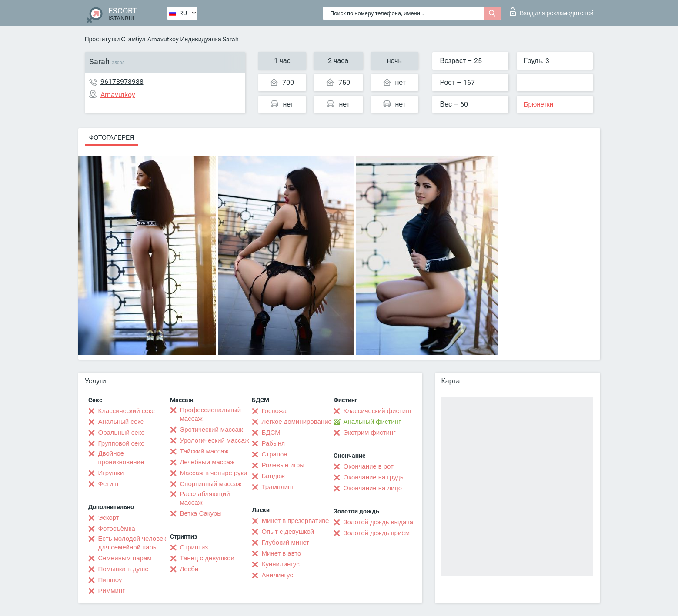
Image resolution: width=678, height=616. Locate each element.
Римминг (112, 591)
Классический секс (127, 411)
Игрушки (111, 473)
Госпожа (274, 411)
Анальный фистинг (372, 422)
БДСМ (271, 433)
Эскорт (109, 518)
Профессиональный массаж (211, 414)
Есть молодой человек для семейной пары (132, 543)
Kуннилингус (281, 564)
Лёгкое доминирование (297, 422)
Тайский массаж (204, 451)
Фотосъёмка (117, 529)
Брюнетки (539, 104)
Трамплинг (278, 487)
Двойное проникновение (121, 458)
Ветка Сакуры (201, 513)
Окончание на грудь (374, 477)
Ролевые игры (283, 465)
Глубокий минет (286, 543)
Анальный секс (121, 422)
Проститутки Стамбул (115, 39)
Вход (552, 12)
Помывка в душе (124, 569)
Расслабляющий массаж (205, 498)
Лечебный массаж (207, 462)
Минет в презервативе (296, 521)
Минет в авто (282, 553)
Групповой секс (121, 443)
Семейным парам (125, 558)
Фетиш (109, 484)
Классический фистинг (378, 411)
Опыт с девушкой (288, 532)
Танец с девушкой (207, 558)
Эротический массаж (212, 430)
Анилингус (277, 575)
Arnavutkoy (163, 39)
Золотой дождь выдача (379, 522)
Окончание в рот (369, 466)
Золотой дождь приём (377, 533)
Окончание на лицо (373, 488)
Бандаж (274, 476)
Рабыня (274, 443)
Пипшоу (110, 580)
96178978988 (122, 82)
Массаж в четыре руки (214, 473)
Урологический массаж (215, 440)
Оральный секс (121, 433)
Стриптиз (194, 547)
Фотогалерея (112, 137)
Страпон (275, 454)
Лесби (189, 569)
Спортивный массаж (211, 484)
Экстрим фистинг (370, 433)
